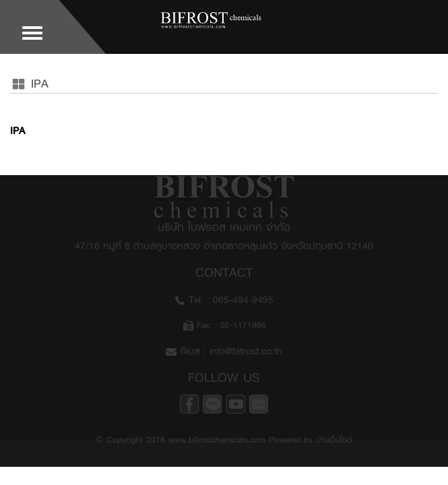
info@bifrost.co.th (246, 349)
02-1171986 (243, 323)
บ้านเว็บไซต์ (334, 437)
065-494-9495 (243, 297)
